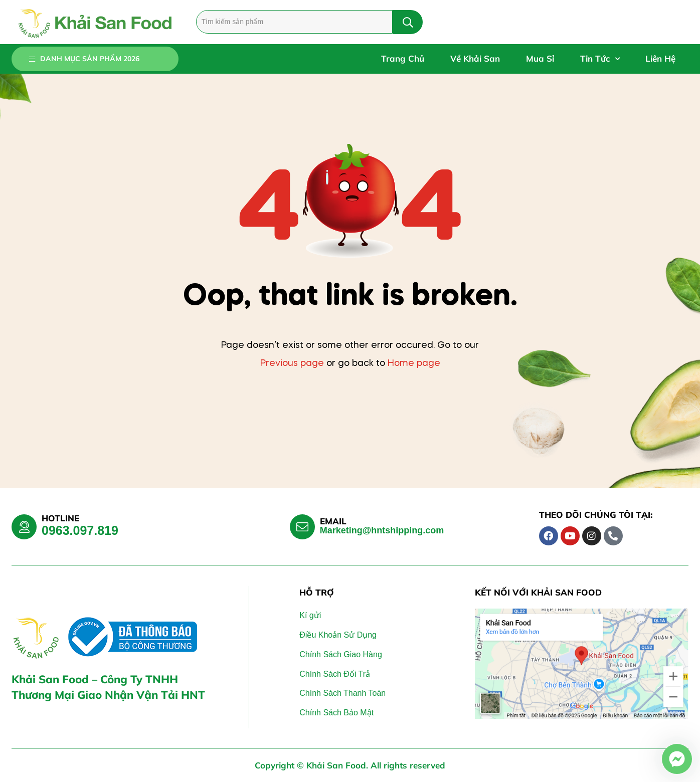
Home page (414, 363)
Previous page (292, 363)
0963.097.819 (80, 530)
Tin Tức (600, 59)
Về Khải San (475, 58)
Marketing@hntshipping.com (382, 530)
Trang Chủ (403, 58)
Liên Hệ (660, 58)
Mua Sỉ (540, 58)
